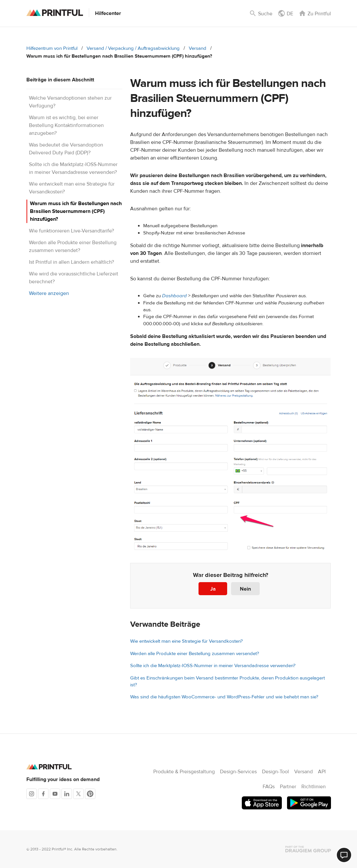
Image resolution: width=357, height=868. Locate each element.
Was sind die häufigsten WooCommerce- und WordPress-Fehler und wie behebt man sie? (224, 697)
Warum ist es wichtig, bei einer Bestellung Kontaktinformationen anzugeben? (66, 125)
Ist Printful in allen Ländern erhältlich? (71, 262)
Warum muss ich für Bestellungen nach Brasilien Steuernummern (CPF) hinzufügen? (76, 211)
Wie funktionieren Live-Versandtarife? (71, 231)
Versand (198, 48)
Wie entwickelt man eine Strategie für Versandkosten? (186, 641)
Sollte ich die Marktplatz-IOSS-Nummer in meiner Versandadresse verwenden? (213, 666)
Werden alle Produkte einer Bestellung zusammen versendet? (195, 654)
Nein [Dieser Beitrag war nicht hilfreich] (245, 589)
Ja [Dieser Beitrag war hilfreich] (213, 589)
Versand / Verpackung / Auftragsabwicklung (133, 48)
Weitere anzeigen (49, 293)
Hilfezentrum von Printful (52, 48)
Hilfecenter (108, 13)
